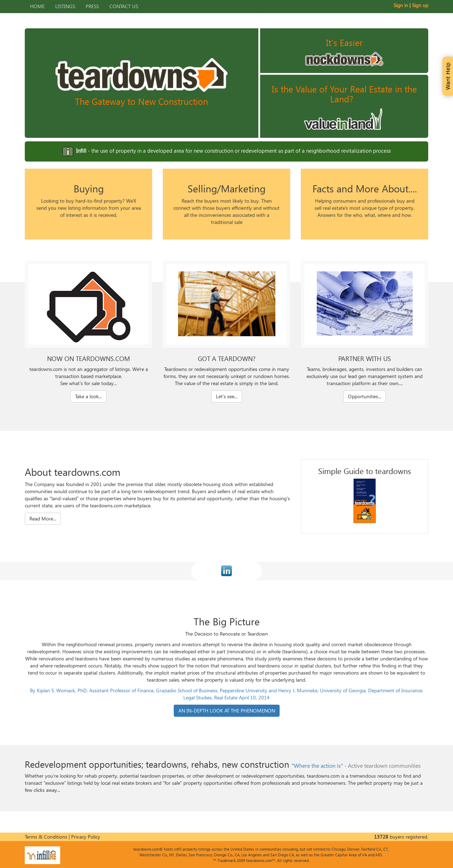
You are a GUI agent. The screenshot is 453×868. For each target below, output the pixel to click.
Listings (65, 6)
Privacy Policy (86, 837)
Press (92, 6)
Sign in (401, 5)
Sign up (420, 5)
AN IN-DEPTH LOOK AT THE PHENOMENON (227, 711)
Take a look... (88, 396)
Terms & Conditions (46, 837)
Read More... (43, 518)
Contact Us (124, 6)
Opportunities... (365, 396)
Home (37, 6)
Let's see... (227, 396)
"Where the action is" (317, 765)
